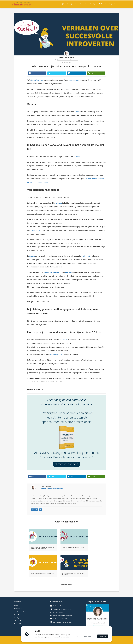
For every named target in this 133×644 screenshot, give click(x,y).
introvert (86, 256)
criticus (59, 203)
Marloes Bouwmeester (66, 57)
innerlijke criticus (37, 80)
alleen (77, 112)
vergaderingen (74, 80)
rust (34, 230)
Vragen (32, 256)
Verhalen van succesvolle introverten (67, 60)
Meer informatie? (64, 637)
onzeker (77, 157)
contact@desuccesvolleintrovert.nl (63, 616)
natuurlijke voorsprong (53, 272)
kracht (40, 230)
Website (35, 510)
